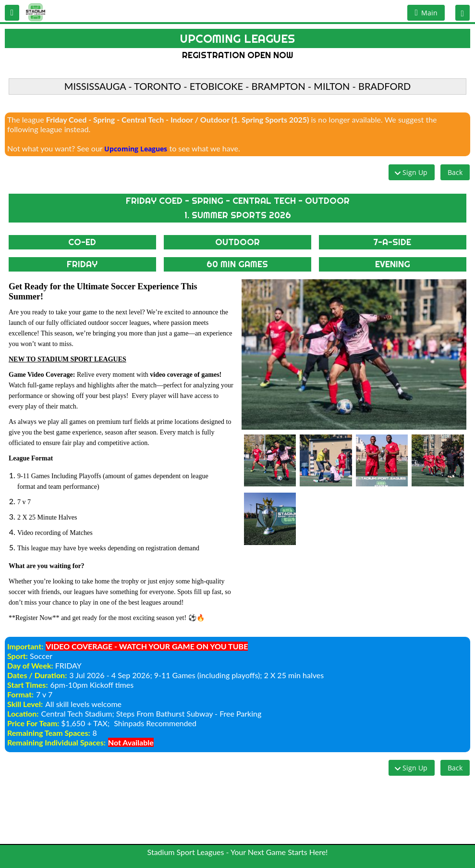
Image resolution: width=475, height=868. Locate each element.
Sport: (18, 656)
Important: (25, 646)
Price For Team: (33, 723)
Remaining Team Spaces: (49, 733)
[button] (12, 13)
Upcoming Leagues (136, 149)
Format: (20, 694)
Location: (23, 713)
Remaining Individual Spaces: (56, 742)
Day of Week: (30, 665)
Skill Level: (25, 704)
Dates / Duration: (37, 675)
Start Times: (28, 685)
